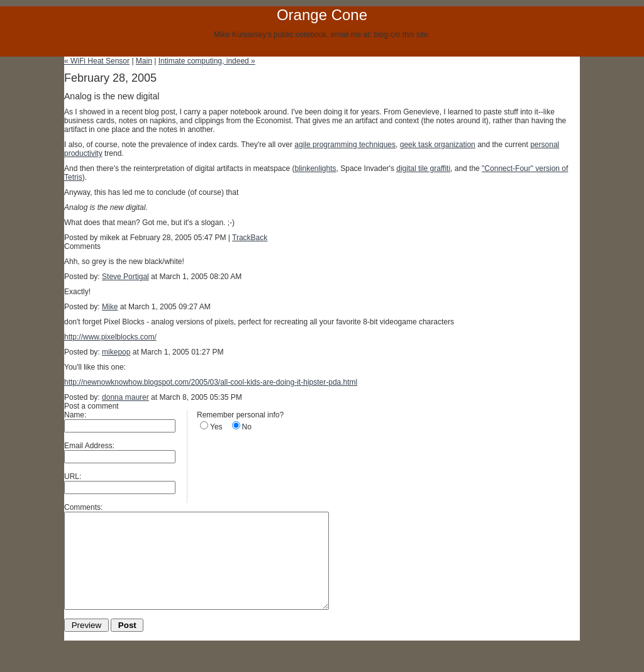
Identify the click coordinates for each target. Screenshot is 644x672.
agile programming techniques (345, 145)
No (247, 427)
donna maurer (125, 397)
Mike (110, 307)
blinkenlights (316, 168)
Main (144, 61)
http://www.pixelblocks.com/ (110, 337)
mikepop (116, 352)
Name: (75, 415)
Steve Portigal (125, 277)
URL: (73, 476)
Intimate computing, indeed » (207, 61)
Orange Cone (322, 15)
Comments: (83, 507)
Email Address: (89, 446)
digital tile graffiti (423, 168)
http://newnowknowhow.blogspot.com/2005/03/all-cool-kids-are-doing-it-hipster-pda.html (211, 382)
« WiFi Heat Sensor (97, 61)
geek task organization (438, 145)
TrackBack (250, 238)
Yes (216, 427)
